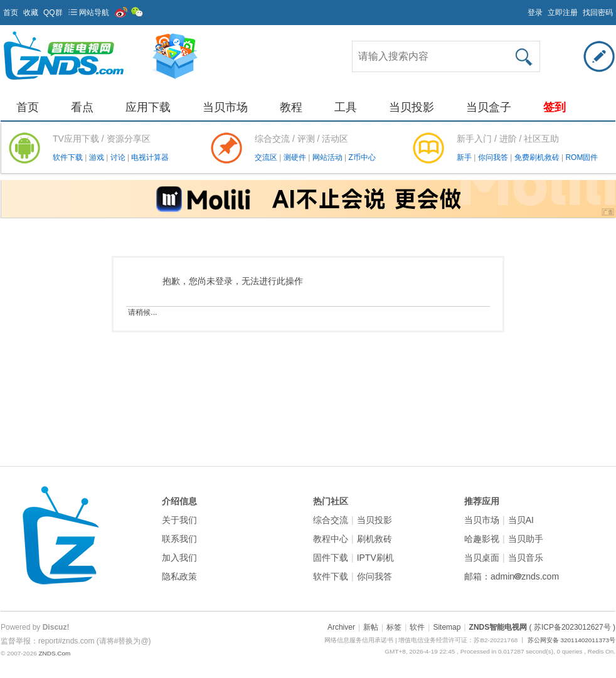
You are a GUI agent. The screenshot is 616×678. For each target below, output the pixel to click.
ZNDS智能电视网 (498, 627)
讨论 (119, 157)
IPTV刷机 (375, 558)
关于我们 (179, 520)
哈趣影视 (482, 539)
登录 (535, 13)
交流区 (266, 157)
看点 (82, 107)
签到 (555, 107)
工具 (346, 107)
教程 (291, 107)
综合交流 (331, 520)
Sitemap (447, 627)
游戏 (98, 157)
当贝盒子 (489, 107)
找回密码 (598, 13)
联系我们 (179, 539)
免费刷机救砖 (538, 157)
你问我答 (494, 157)
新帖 (371, 627)
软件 (417, 627)
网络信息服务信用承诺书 (359, 640)
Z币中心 (362, 157)
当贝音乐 (526, 558)
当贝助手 (526, 539)
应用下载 (148, 107)
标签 (394, 627)
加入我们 (179, 558)
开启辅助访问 (522, 9)
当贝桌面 (482, 558)
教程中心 (331, 539)
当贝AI (521, 520)
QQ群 (53, 13)
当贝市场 (225, 107)
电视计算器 (150, 157)
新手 (465, 157)
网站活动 (328, 157)
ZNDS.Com (54, 653)
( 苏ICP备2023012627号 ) (572, 627)
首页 (11, 13)
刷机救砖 (374, 539)
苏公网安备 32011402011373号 (571, 640)
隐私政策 (179, 576)
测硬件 (296, 157)
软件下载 (69, 157)
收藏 (31, 13)
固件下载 (331, 558)
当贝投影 (412, 107)
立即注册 (563, 13)
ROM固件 (581, 157)
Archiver (341, 627)
